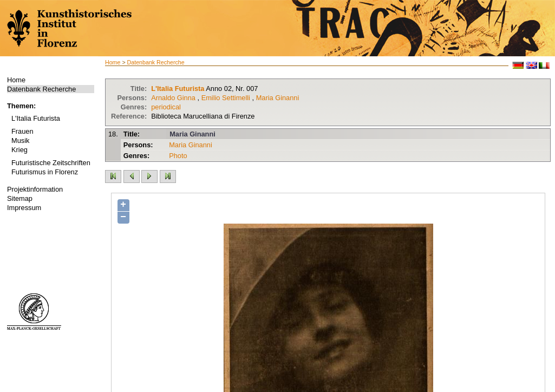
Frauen (22, 131)
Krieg (19, 150)
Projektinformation (35, 189)
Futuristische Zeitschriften (51, 163)
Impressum (24, 208)
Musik (20, 141)
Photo (178, 156)
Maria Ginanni (278, 98)
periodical (166, 107)
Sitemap (20, 198)
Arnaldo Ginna (173, 98)
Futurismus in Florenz (45, 172)
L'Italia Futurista (36, 118)
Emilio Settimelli (226, 98)
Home (16, 80)
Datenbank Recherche (41, 89)
